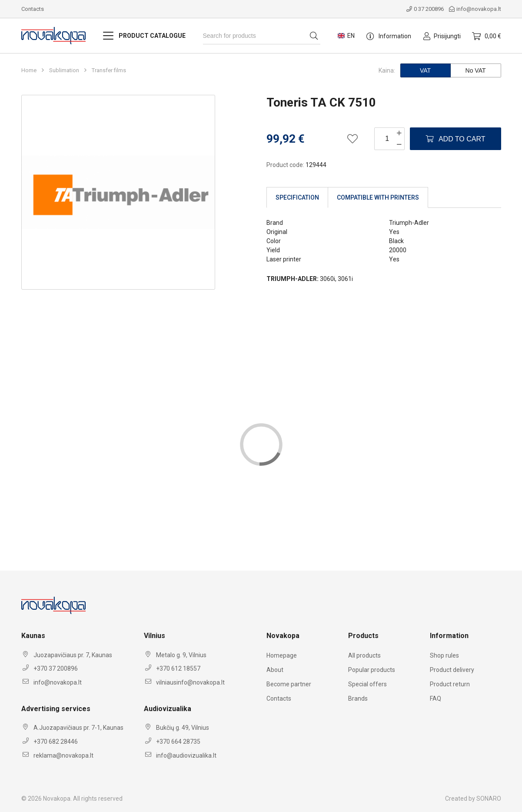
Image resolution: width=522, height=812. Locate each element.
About (275, 670)
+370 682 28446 (56, 742)
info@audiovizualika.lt (186, 755)
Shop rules (444, 655)
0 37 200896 (425, 9)
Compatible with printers (378, 197)
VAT (425, 70)
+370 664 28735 (178, 742)
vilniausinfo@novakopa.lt (190, 682)
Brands (358, 698)
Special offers (367, 684)
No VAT (476, 70)
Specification (297, 197)
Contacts (33, 9)
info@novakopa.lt (475, 9)
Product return (450, 684)
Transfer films (109, 70)
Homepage (282, 655)
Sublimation (64, 70)
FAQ (436, 698)
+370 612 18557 (178, 668)
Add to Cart (455, 139)
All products (364, 655)
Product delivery (452, 670)
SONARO (489, 799)
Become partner (289, 684)
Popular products (372, 670)
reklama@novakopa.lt (63, 755)
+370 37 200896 (56, 668)
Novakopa (57, 799)
